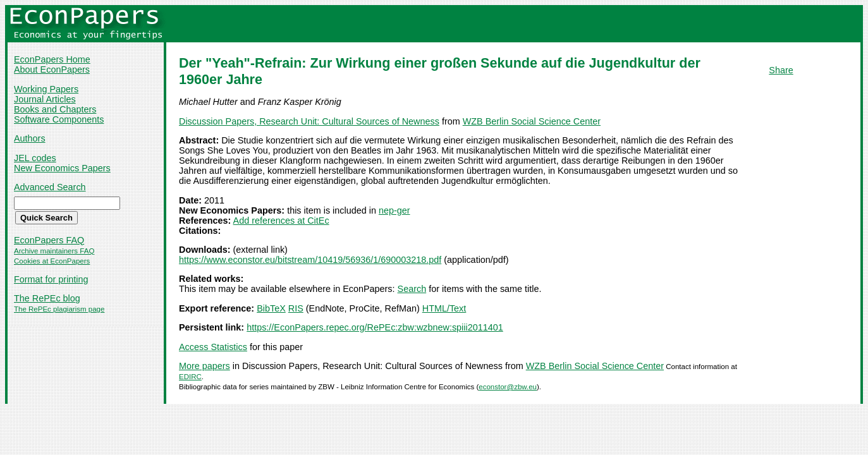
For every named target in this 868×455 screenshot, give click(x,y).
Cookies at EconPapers (52, 261)
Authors (30, 138)
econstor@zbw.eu (508, 387)
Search (412, 289)
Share (781, 70)
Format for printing (51, 279)
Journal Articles (45, 99)
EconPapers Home (52, 59)
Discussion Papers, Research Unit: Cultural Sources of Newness (309, 121)
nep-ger (394, 210)
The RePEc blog (47, 298)
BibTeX (271, 308)
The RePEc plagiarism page (59, 309)
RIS (296, 308)
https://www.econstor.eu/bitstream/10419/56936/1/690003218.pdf (310, 260)
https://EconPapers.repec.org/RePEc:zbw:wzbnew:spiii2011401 (375, 327)
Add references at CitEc (281, 221)
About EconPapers (52, 70)
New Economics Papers (62, 168)
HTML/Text (444, 308)
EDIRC (190, 377)
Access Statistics (213, 347)
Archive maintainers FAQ (54, 251)
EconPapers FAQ (49, 240)
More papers (205, 366)
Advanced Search (50, 187)
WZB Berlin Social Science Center (532, 121)
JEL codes (35, 158)
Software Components (59, 119)
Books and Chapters (55, 109)
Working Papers (46, 89)
